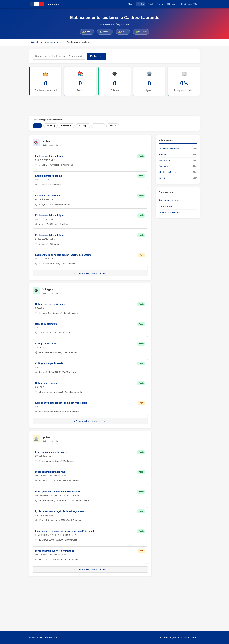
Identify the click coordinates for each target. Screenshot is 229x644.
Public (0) (98, 126)
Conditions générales (171, 637)
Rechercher (96, 56)
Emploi (160, 4)
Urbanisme (172, 4)
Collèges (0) (67, 126)
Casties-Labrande (53, 42)
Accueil (34, 42)
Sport (150, 4)
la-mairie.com (51, 637)
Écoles (141, 4)
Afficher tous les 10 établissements (90, 273)
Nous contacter (192, 637)
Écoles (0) (50, 126)
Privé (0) (113, 126)
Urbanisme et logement (170, 212)
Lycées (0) (83, 126)
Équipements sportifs (169, 201)
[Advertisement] (100, 106)
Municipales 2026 (189, 4)
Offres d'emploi (166, 207)
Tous (37, 126)
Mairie (131, 4)
